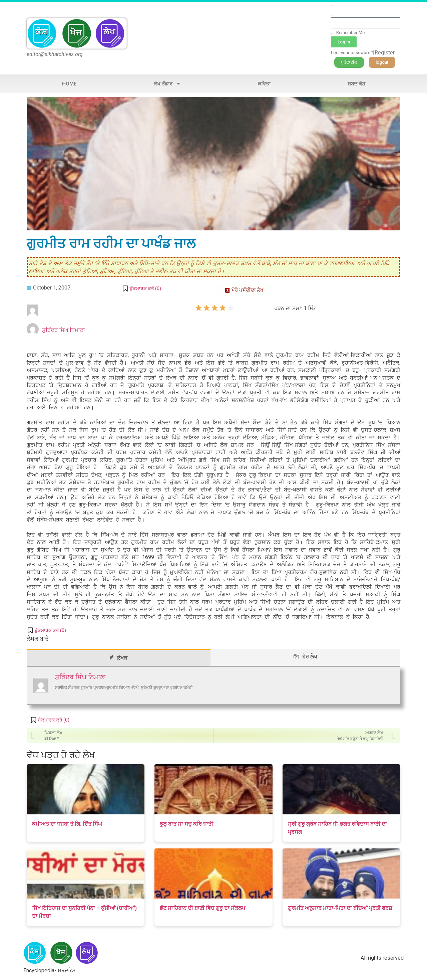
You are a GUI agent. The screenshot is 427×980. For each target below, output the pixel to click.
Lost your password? (352, 52)
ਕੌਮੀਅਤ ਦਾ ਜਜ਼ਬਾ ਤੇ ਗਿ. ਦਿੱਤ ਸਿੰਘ (67, 824)
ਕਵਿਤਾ (264, 84)
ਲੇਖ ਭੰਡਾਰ (167, 84)
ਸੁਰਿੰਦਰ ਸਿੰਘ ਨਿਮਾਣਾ (64, 330)
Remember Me (348, 32)
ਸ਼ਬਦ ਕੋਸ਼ (356, 84)
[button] (349, 62)
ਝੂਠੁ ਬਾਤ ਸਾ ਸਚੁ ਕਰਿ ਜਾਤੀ (186, 824)
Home (69, 84)
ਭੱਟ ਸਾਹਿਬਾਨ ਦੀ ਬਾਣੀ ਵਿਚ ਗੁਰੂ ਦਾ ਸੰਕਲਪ (202, 908)
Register (385, 53)
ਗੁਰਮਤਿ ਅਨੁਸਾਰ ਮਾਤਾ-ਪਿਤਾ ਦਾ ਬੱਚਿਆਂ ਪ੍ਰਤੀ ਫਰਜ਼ (340, 908)
